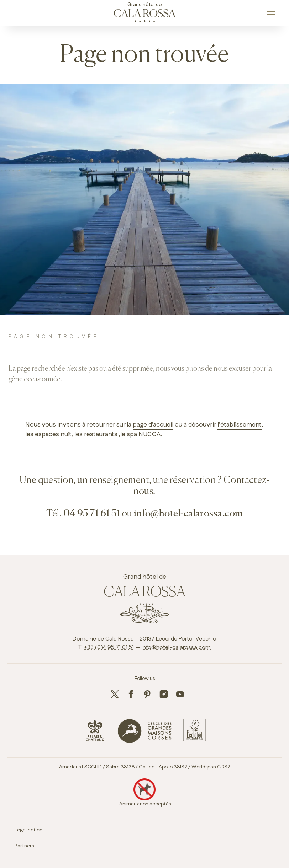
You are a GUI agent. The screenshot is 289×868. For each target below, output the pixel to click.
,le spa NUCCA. (140, 434)
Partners (24, 846)
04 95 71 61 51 (92, 514)
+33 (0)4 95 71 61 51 (109, 647)
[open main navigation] (272, 13)
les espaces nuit (48, 434)
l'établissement (240, 425)
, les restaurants (94, 434)
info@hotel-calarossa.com (188, 514)
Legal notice (28, 830)
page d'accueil (153, 425)
